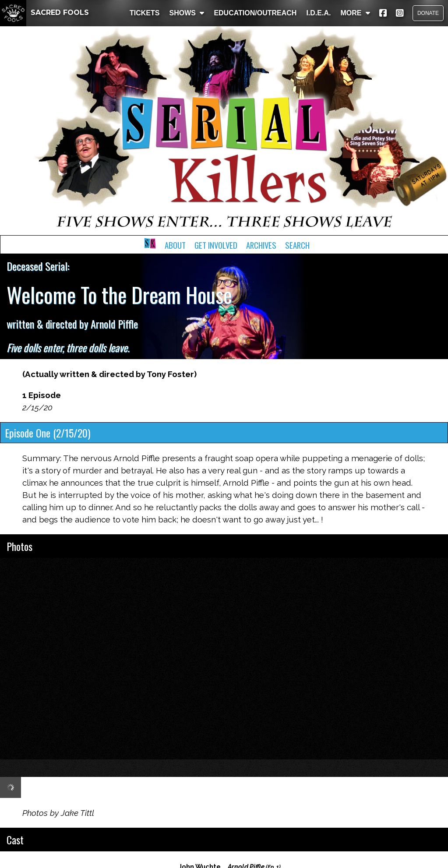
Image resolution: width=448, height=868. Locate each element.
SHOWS (187, 13)
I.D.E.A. (318, 13)
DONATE (428, 13)
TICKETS (145, 13)
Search (297, 245)
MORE (355, 13)
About (175, 245)
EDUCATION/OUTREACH (255, 13)
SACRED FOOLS (44, 12)
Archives (261, 245)
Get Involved (216, 245)
